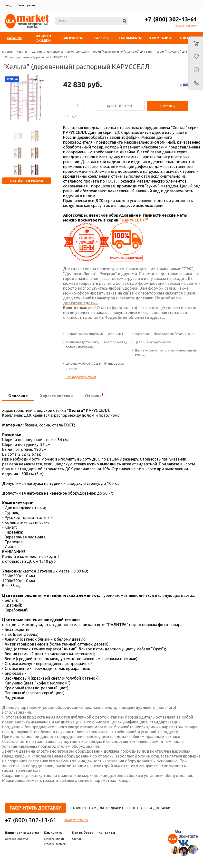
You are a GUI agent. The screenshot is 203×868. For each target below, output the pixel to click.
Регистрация (27, 5)
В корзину (168, 106)
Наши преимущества (22, 832)
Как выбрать (83, 832)
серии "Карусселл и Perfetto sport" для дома (123, 52)
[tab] (18, 396)
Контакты (107, 832)
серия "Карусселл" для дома (176, 52)
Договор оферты (16, 839)
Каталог (22, 52)
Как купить (53, 832)
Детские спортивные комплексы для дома (60, 52)
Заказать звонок (186, 26)
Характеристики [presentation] (56, 396)
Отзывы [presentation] (94, 395)
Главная (7, 52)
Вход (9, 5)
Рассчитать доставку (35, 808)
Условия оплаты (55, 839)
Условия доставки (56, 844)
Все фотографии (27, 181)
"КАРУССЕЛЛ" (134, 220)
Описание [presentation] (18, 396)
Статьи (77, 839)
